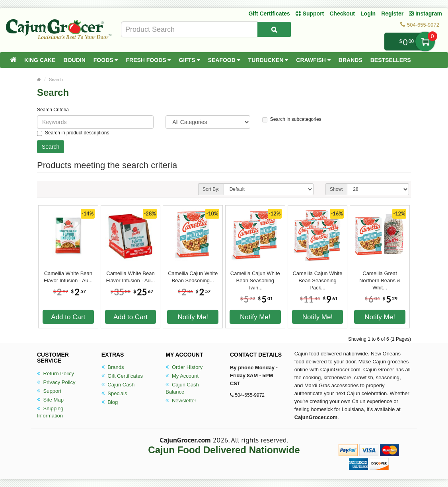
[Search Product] (274, 29)
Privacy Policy (56, 382)
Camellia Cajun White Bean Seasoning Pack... (317, 277)
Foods (106, 60)
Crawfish (313, 60)
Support (49, 391)
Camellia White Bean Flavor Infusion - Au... (68, 277)
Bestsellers (391, 60)
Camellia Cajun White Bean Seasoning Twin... (255, 277)
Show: (336, 189)
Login (368, 14)
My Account (182, 376)
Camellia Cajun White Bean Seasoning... (193, 277)
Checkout (342, 14)
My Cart (425, 42)
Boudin (75, 60)
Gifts (189, 60)
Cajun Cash (118, 385)
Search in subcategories (292, 119)
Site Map (50, 400)
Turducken (268, 60)
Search (56, 80)
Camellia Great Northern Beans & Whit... (380, 277)
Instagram (426, 14)
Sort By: (211, 189)
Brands (351, 60)
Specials (114, 393)
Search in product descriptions (73, 133)
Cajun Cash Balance (182, 388)
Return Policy (56, 373)
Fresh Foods (148, 60)
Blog (110, 402)
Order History (184, 367)
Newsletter (181, 401)
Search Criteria (53, 110)
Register (392, 14)
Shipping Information (50, 412)
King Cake (40, 60)
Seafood (224, 60)
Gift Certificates (269, 14)
